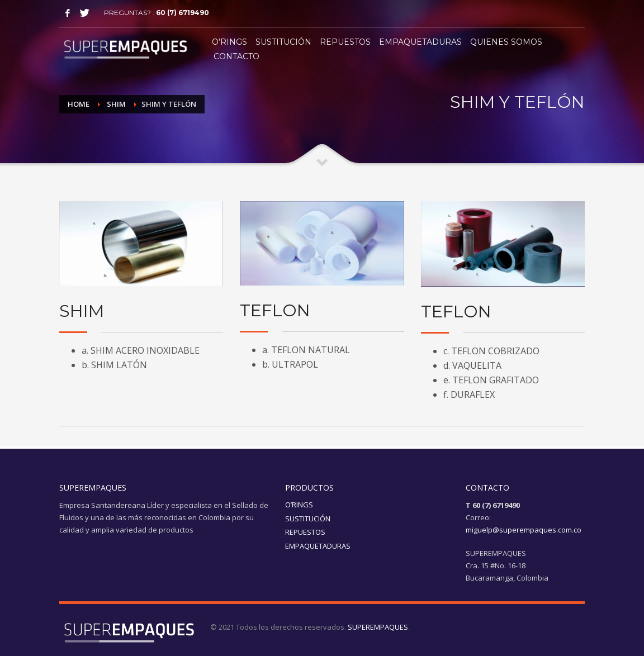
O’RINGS (299, 505)
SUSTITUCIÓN (308, 519)
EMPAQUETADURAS (318, 546)
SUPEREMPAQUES (378, 627)
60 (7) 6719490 (183, 13)
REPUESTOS (305, 532)
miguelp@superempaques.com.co (524, 530)
